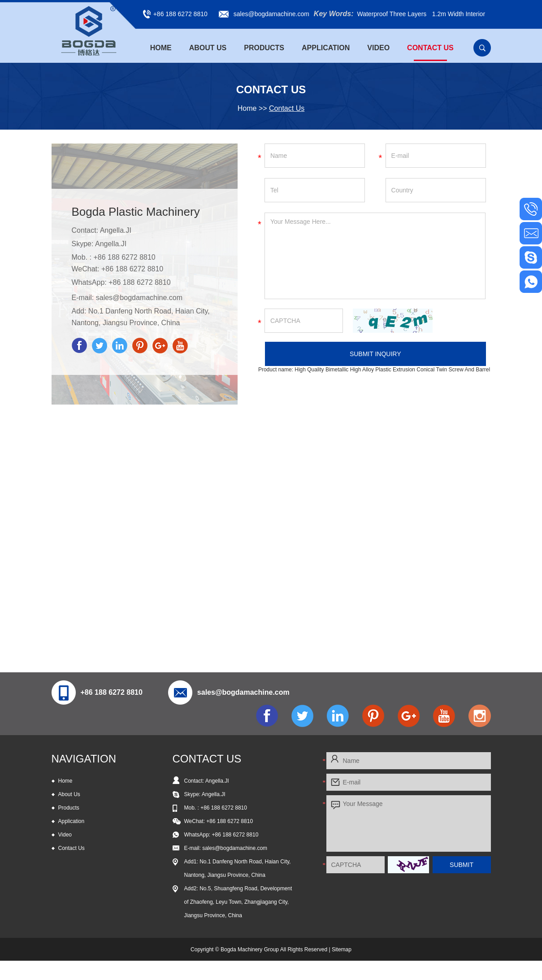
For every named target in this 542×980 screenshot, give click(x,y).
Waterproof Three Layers (392, 14)
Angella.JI (111, 244)
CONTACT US (207, 759)
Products (264, 48)
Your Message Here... (375, 256)
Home (161, 48)
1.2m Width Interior (459, 14)
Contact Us (430, 48)
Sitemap (342, 950)
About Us (208, 48)
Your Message (409, 823)
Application (326, 48)
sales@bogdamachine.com (271, 14)
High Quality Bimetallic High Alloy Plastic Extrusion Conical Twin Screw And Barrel (392, 370)
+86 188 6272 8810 (139, 282)
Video (378, 48)
